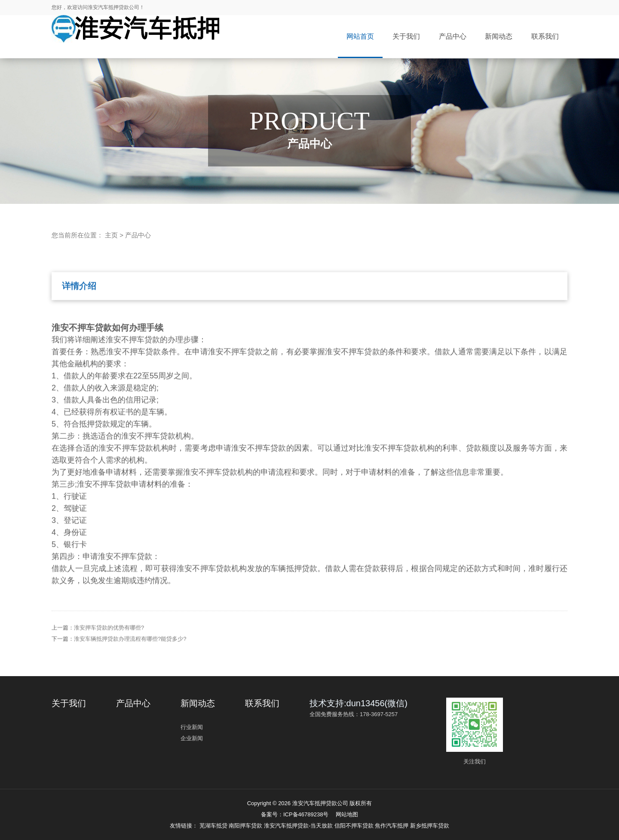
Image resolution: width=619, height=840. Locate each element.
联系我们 (545, 36)
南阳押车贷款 (246, 826)
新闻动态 (499, 36)
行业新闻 (192, 727)
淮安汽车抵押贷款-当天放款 (299, 826)
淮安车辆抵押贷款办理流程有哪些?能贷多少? (130, 650)
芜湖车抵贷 (214, 826)
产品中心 (453, 36)
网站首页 (360, 36)
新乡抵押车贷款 (430, 826)
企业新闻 (192, 738)
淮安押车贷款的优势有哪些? (109, 639)
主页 (111, 235)
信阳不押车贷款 (355, 826)
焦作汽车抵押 (392, 826)
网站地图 (347, 814)
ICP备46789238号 (306, 814)
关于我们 (406, 36)
